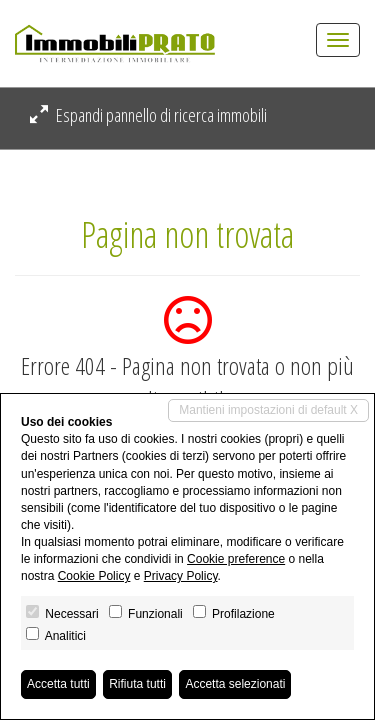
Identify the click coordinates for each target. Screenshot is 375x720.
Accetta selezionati (235, 684)
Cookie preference (236, 559)
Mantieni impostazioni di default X (268, 410)
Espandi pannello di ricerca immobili (148, 115)
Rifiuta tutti (137, 684)
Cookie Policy (94, 576)
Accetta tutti (58, 684)
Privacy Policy (181, 576)
